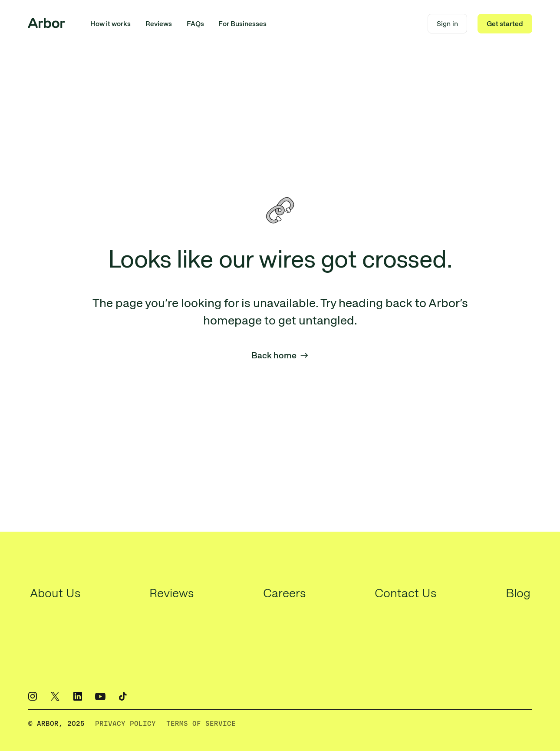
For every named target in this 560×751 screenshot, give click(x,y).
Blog (518, 593)
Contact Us (405, 593)
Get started (505, 24)
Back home (280, 355)
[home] (46, 24)
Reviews (159, 24)
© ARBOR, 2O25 (56, 723)
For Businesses (242, 24)
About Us (55, 593)
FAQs (195, 24)
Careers (284, 593)
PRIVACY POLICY (125, 723)
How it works (110, 24)
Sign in (447, 24)
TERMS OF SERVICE (201, 723)
